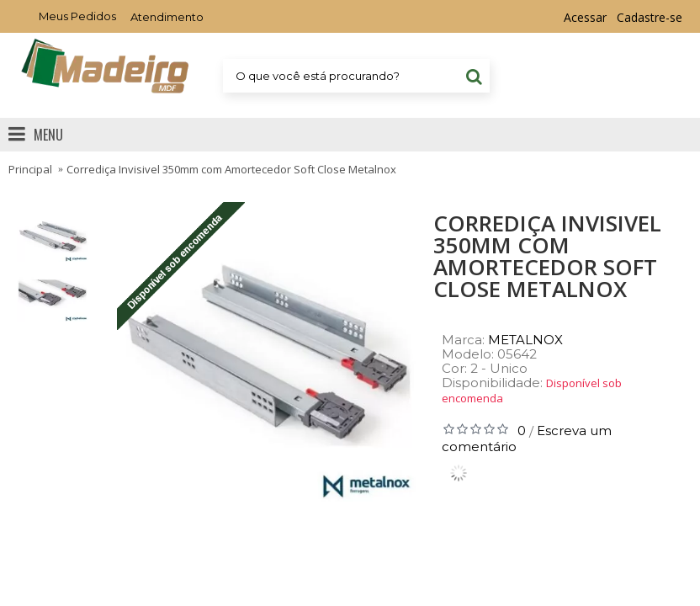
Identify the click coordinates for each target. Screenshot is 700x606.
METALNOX (525, 340)
